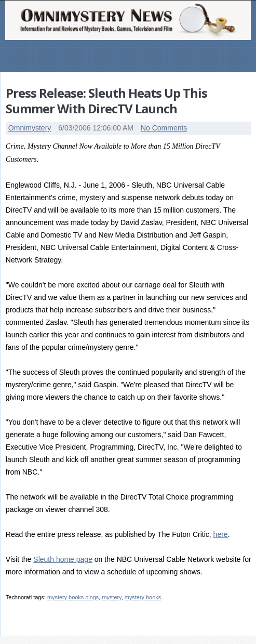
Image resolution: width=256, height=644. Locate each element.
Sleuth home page (63, 559)
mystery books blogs (73, 597)
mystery (111, 597)
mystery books (143, 597)
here (221, 534)
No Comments (164, 128)
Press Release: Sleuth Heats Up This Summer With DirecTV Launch (106, 101)
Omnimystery (30, 128)
